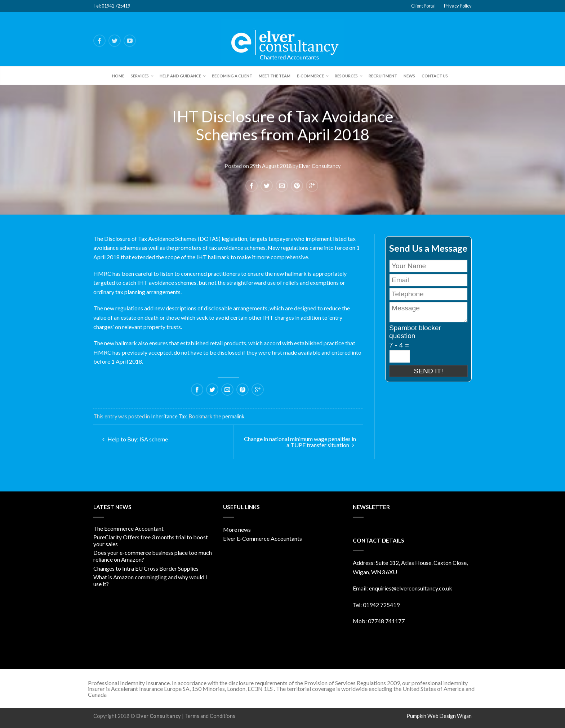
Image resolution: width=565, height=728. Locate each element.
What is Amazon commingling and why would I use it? (150, 580)
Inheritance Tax (169, 416)
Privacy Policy (458, 6)
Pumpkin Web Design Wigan (439, 716)
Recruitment (383, 76)
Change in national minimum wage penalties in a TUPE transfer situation (300, 442)
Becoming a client (232, 76)
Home (118, 76)
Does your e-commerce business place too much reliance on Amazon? (153, 556)
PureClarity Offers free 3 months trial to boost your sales (151, 540)
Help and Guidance (180, 76)
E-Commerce (310, 76)
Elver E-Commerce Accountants (263, 538)
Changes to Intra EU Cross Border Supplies (146, 568)
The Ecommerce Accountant (128, 528)
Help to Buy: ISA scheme (135, 439)
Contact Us (435, 76)
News (409, 76)
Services (140, 76)
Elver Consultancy (320, 165)
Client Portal (423, 6)
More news (237, 529)
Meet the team (275, 76)
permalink (233, 416)
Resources (346, 76)
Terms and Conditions (210, 716)
